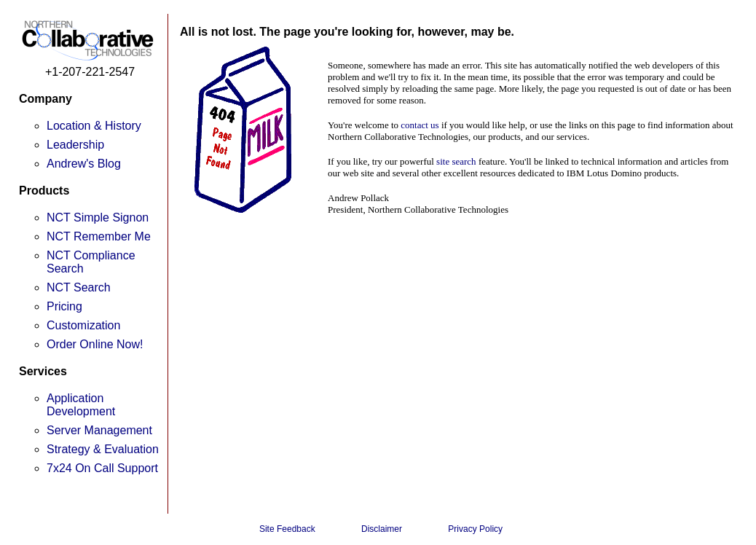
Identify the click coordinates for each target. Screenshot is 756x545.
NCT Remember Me (99, 236)
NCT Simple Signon (98, 217)
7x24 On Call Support (102, 468)
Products (44, 191)
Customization (83, 325)
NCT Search (79, 287)
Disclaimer (382, 529)
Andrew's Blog (84, 164)
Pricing (64, 306)
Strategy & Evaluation (103, 449)
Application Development (81, 405)
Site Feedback (287, 529)
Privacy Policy (475, 529)
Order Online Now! (95, 344)
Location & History (94, 126)
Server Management (99, 430)
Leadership (75, 145)
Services (43, 371)
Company (46, 99)
